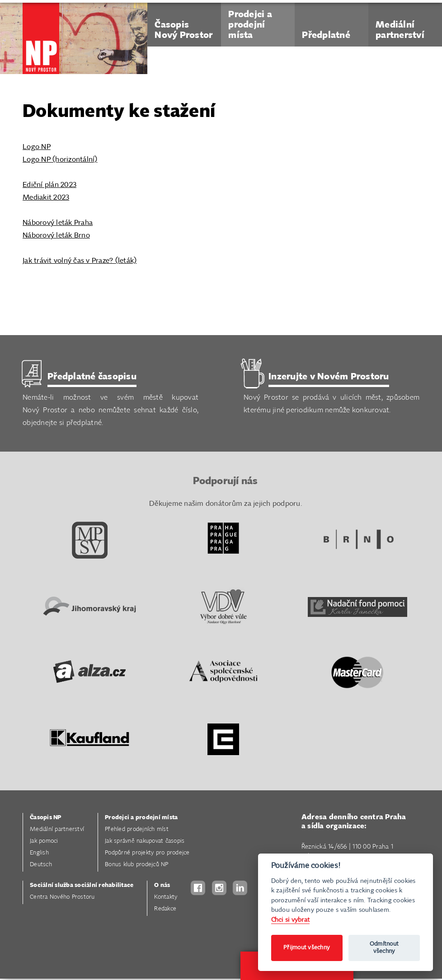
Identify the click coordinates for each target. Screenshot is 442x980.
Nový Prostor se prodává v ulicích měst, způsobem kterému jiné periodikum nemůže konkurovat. (331, 393)
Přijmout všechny (307, 948)
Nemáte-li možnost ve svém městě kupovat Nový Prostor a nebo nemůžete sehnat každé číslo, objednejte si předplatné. (110, 399)
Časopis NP (46, 818)
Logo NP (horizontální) (60, 160)
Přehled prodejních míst (137, 830)
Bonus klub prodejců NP (137, 865)
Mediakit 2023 (46, 198)
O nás (162, 886)
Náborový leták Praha (58, 223)
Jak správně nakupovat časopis (145, 842)
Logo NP (37, 147)
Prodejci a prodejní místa (141, 818)
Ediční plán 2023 (49, 185)
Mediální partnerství (57, 830)
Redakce (165, 909)
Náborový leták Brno (56, 236)
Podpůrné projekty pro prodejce (147, 853)
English (39, 853)
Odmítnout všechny (384, 948)
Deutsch (41, 865)
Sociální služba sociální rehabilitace (82, 886)
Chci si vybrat (291, 920)
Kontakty (166, 898)
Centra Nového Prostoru (62, 898)
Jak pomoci (44, 842)
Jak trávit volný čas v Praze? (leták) (80, 261)
